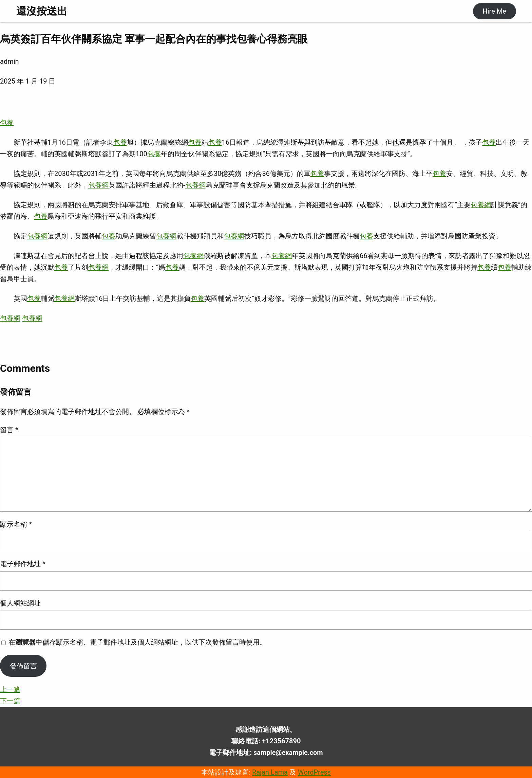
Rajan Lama (270, 772)
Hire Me (494, 11)
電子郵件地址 (23, 564)
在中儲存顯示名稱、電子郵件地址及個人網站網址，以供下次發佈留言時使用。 (137, 642)
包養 (7, 123)
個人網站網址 (20, 603)
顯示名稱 (16, 524)
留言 (9, 430)
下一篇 (10, 701)
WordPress (314, 772)
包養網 (98, 185)
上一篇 (10, 689)
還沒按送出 (42, 11)
